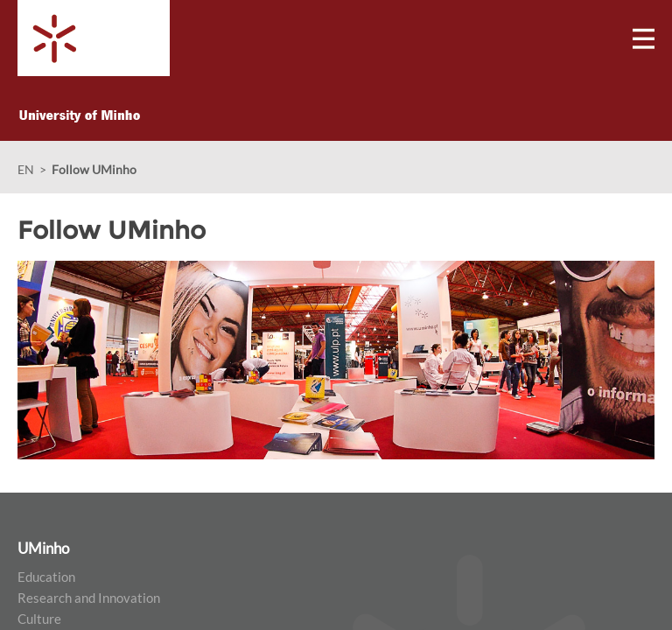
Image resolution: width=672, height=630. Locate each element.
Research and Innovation (89, 598)
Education (46, 577)
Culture (39, 619)
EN (26, 169)
